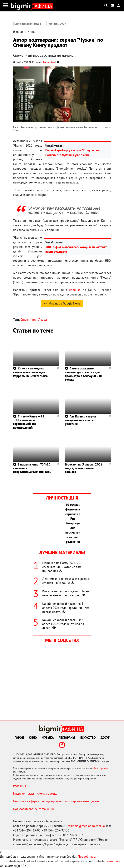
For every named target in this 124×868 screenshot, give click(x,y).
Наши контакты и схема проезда (35, 793)
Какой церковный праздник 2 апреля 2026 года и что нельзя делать (63, 624)
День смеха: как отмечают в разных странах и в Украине (66, 581)
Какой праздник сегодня (28, 24)
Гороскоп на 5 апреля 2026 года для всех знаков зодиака (84, 468)
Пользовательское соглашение (34, 809)
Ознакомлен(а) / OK (13, 866)
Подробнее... (87, 856)
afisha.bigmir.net (101, 768)
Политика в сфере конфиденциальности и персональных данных (57, 801)
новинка (75, 290)
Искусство (88, 738)
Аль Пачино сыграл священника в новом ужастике (80, 420)
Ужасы (42, 319)
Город (19, 738)
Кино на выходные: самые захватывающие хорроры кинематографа (30, 372)
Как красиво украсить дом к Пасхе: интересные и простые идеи (66, 593)
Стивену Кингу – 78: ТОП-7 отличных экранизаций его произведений (29, 422)
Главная (18, 32)
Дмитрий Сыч (49, 62)
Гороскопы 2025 (57, 24)
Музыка (48, 738)
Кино (31, 32)
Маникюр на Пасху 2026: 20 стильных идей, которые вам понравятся (62, 567)
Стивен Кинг (29, 319)
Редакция (20, 786)
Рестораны (67, 738)
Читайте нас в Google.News (62, 303)
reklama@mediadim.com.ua (86, 826)
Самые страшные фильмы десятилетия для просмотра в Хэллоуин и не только (84, 374)
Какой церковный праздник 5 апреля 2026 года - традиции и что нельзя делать (66, 608)
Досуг (105, 738)
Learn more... (114, 861)
